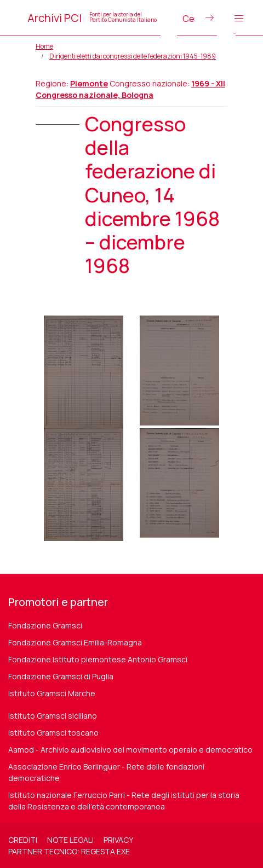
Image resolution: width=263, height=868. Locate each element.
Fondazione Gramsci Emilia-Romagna (75, 642)
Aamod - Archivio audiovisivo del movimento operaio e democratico (130, 750)
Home (44, 46)
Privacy (118, 840)
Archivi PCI (92, 18)
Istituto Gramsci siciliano (53, 716)
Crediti (23, 840)
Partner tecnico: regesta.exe (69, 851)
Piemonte (89, 83)
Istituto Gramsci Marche (52, 693)
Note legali (70, 840)
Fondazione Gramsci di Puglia (61, 676)
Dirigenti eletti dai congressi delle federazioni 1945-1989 (133, 56)
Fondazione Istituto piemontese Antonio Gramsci (98, 659)
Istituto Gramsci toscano (53, 733)
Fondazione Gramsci (45, 625)
